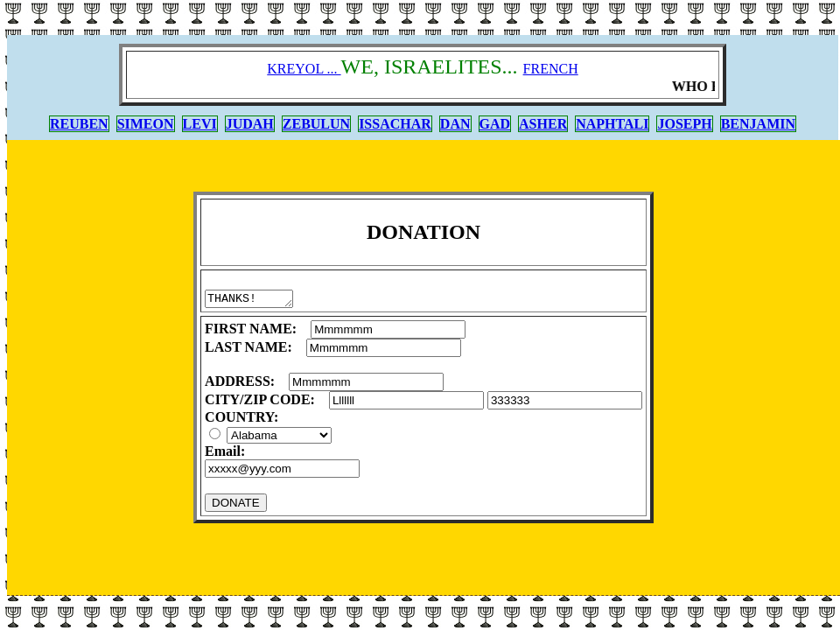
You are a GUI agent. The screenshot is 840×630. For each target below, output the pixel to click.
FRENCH (551, 69)
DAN (455, 124)
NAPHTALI (612, 124)
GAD (495, 124)
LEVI (200, 124)
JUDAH (250, 124)
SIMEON (146, 124)
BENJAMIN (758, 124)
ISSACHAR (395, 124)
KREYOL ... (304, 69)
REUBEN (79, 124)
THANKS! (253, 300)
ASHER (543, 124)
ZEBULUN (316, 124)
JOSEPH (684, 124)
